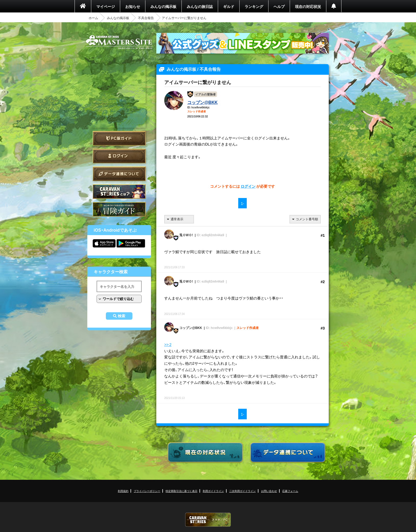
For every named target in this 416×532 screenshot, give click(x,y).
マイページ (106, 6)
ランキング (254, 6)
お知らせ (133, 6)
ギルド (229, 6)
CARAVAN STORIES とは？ (119, 192)
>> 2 (168, 344)
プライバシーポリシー (147, 491)
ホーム (93, 18)
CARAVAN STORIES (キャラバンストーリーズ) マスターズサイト (119, 42)
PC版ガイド (119, 138)
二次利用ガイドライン (242, 491)
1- (242, 203)
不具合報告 (146, 18)
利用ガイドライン (213, 491)
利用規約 (123, 491)
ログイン (119, 156)
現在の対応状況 (308, 6)
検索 (122, 316)
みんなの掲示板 (163, 6)
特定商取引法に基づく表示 (181, 491)
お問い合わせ (269, 491)
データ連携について (119, 174)
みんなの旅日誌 (200, 6)
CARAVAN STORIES (208, 520)
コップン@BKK (202, 102)
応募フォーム (290, 491)
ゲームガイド (119, 209)
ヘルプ (279, 6)
